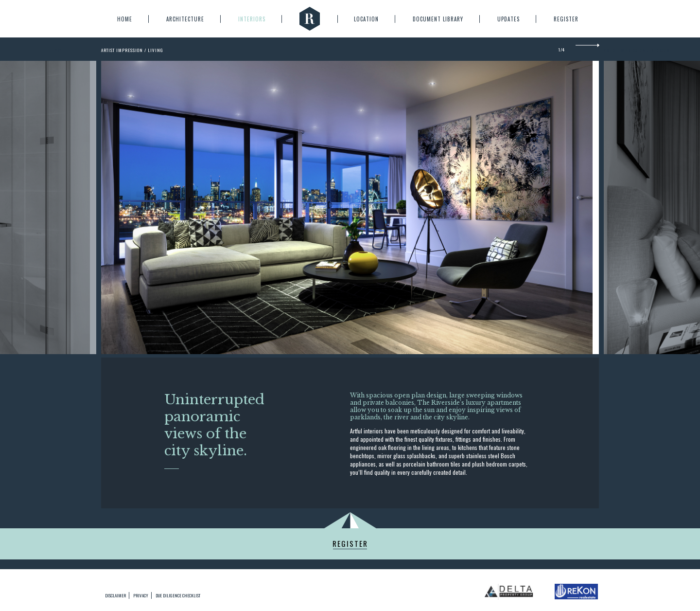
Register (566, 19)
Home (125, 19)
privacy (141, 595)
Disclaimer (115, 595)
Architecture (185, 19)
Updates (508, 19)
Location (366, 19)
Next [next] (587, 49)
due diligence (178, 595)
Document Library (438, 19)
